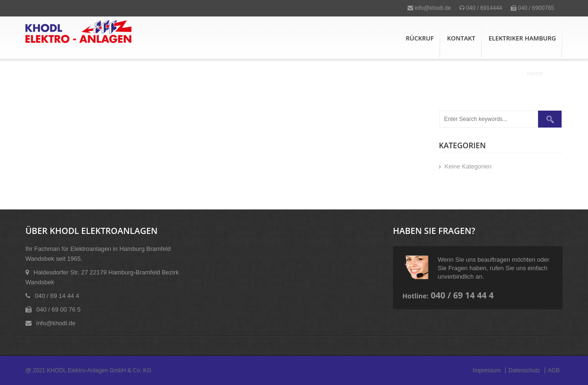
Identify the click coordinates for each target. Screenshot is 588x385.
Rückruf (420, 38)
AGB (554, 370)
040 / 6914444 (481, 8)
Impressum (486, 370)
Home (535, 73)
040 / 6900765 (532, 8)
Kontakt (461, 38)
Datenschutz (524, 370)
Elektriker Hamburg (522, 38)
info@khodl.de (429, 8)
